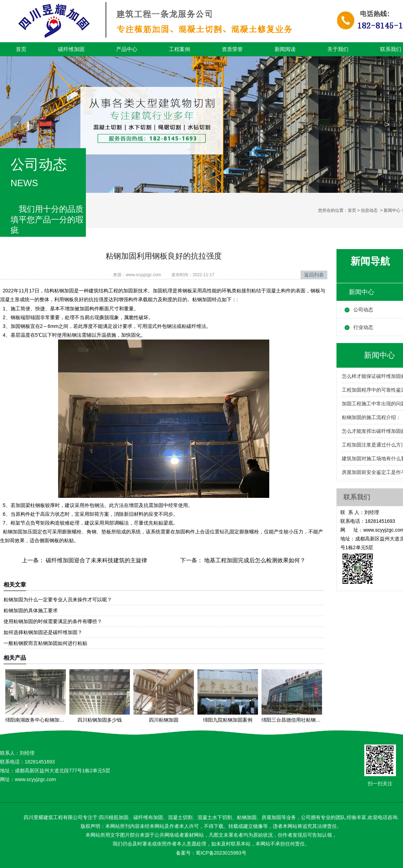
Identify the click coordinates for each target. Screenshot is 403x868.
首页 (21, 49)
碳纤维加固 (71, 49)
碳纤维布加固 (148, 817)
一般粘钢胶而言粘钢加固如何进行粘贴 (45, 643)
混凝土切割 (180, 817)
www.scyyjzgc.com (143, 275)
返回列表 (314, 275)
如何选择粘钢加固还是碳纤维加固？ (43, 632)
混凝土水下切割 (215, 817)
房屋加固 (271, 817)
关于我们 (338, 49)
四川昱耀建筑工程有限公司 (53, 817)
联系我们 (357, 497)
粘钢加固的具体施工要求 (31, 610)
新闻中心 (392, 210)
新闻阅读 (285, 49)
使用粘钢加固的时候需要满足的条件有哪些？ (53, 621)
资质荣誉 (232, 49)
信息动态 (369, 210)
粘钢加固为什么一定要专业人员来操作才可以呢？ (58, 600)
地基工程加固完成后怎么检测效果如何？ (254, 560)
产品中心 (127, 49)
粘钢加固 (64, 291)
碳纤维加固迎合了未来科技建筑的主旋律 (96, 560)
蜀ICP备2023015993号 (221, 853)
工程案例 (180, 49)
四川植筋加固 (114, 817)
